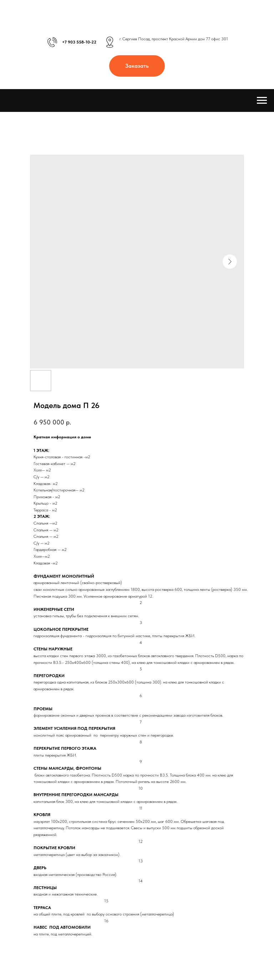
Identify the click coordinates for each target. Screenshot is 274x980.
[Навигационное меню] (262, 100)
